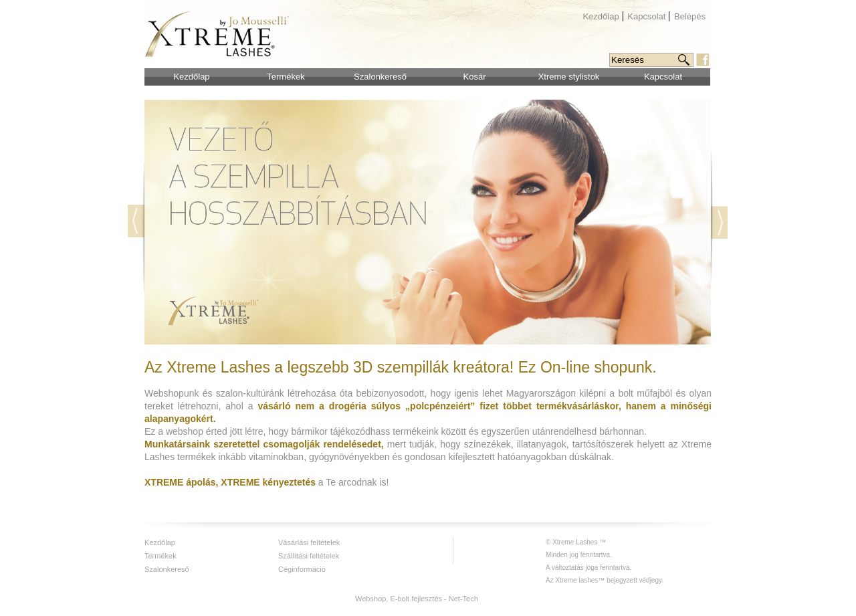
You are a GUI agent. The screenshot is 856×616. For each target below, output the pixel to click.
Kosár (475, 77)
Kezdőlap (601, 16)
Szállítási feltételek (309, 556)
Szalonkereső (380, 77)
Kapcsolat (646, 16)
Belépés (690, 16)
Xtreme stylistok (569, 77)
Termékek (286, 77)
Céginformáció (302, 569)
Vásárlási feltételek (309, 542)
